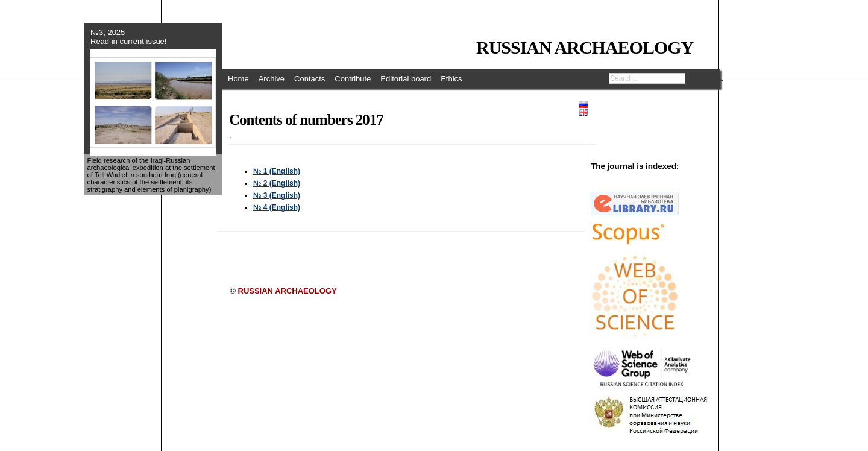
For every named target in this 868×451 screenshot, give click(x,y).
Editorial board (406, 79)
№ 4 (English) (277, 207)
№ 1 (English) (277, 171)
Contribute (353, 79)
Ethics (451, 79)
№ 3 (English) (277, 195)
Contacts (310, 79)
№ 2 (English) (277, 183)
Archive (272, 79)
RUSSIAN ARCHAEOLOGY (585, 47)
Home (238, 79)
